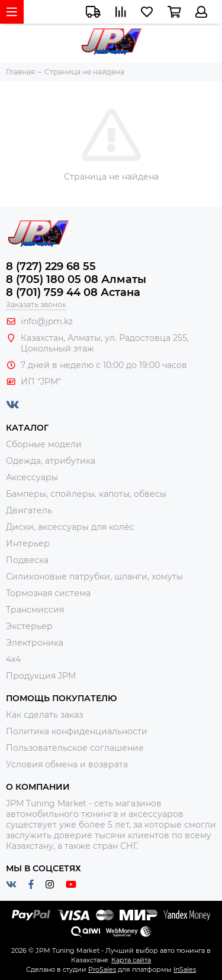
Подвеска (27, 560)
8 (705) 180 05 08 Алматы (76, 279)
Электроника (35, 643)
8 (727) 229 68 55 (51, 266)
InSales (185, 969)
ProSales (102, 969)
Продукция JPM (41, 676)
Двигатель (29, 510)
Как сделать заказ (44, 715)
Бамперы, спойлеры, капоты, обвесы (86, 494)
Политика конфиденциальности (77, 731)
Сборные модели (44, 444)
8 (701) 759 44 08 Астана (73, 292)
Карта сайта (131, 960)
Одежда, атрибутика (51, 461)
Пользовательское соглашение (75, 748)
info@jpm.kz (47, 321)
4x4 (13, 659)
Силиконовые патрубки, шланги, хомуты (94, 577)
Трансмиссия (35, 610)
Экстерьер (29, 626)
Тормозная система (48, 593)
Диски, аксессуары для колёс (70, 527)
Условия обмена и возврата (67, 764)
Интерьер (28, 543)
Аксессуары (32, 477)
